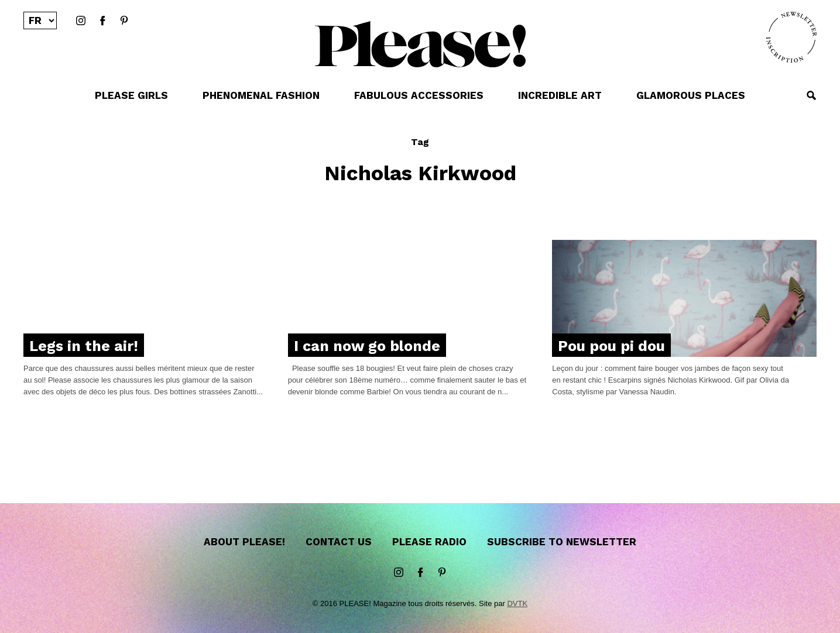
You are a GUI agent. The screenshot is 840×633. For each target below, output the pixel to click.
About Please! (244, 542)
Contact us (339, 542)
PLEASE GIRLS (131, 95)
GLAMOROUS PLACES (691, 95)
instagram (81, 21)
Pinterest (124, 21)
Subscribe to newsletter (562, 542)
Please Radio (429, 542)
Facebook (102, 21)
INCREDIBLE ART (560, 95)
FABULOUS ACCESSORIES (419, 95)
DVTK (517, 603)
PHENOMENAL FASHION (261, 95)
